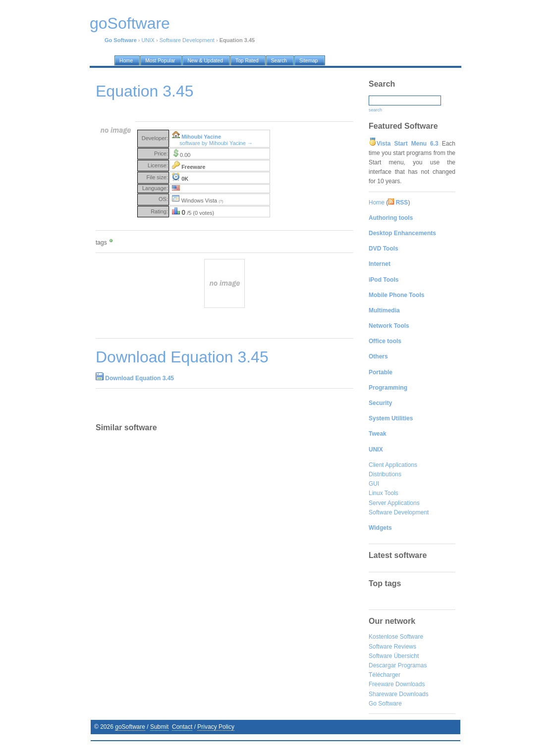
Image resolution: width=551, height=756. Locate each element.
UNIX (148, 40)
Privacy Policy (216, 727)
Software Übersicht (394, 656)
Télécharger (385, 675)
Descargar (382, 665)
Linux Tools (384, 493)
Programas (413, 665)
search (375, 110)
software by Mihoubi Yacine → (216, 143)
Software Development (187, 40)
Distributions (385, 474)
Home (377, 202)
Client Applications (393, 465)
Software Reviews (392, 647)
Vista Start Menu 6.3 (408, 144)
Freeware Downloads (397, 684)
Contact (182, 727)
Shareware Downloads (399, 694)
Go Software (385, 704)
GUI (374, 484)
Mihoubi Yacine (201, 137)
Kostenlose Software (396, 637)
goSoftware (130, 727)
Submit (159, 727)
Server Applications (394, 503)
